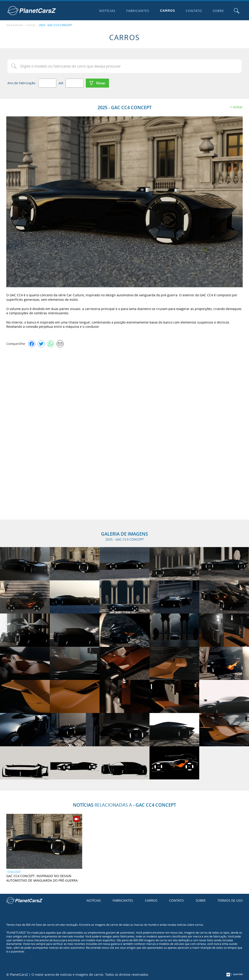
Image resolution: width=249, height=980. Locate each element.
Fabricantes (138, 11)
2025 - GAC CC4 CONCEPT (55, 25)
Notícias (107, 11)
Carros (168, 11)
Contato (194, 11)
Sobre (218, 11)
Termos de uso (230, 900)
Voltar (238, 107)
